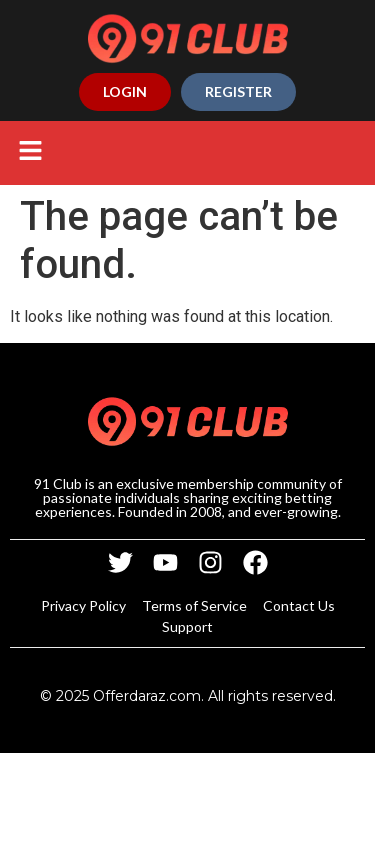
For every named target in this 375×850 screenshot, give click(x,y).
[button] (30, 153)
